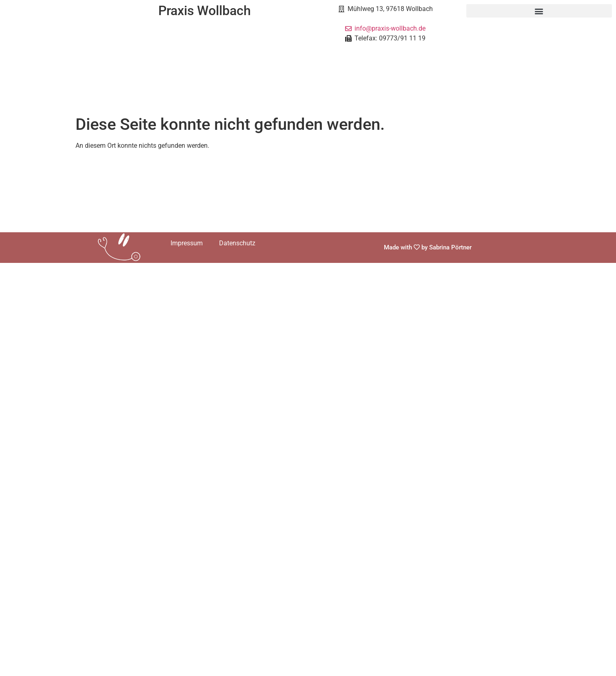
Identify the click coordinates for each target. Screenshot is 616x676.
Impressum (187, 243)
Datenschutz (237, 243)
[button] (539, 11)
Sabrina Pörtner (450, 247)
